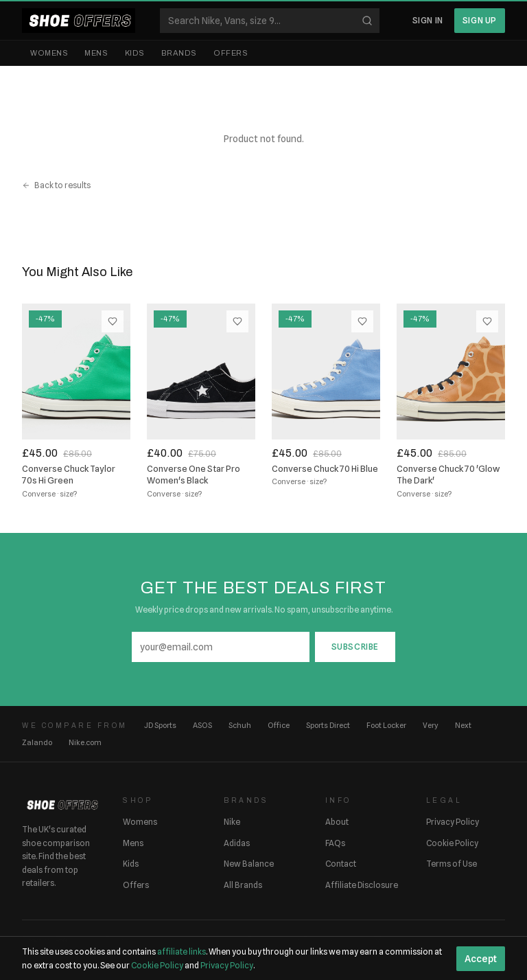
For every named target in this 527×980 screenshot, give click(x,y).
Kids (135, 53)
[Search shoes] (270, 21)
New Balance (249, 864)
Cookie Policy (452, 843)
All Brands (243, 885)
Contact (341, 864)
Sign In (428, 20)
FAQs (335, 843)
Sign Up (480, 20)
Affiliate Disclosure (362, 885)
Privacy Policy (453, 822)
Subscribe (355, 647)
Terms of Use (452, 864)
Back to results (56, 185)
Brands (179, 53)
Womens (49, 53)
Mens (96, 53)
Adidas (237, 843)
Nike (232, 822)
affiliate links (181, 951)
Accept (481, 959)
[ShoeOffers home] (79, 21)
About (337, 822)
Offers (231, 53)
